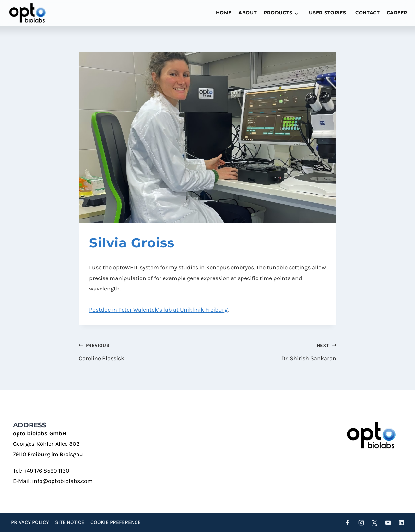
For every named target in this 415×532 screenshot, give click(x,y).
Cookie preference (116, 522)
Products (278, 13)
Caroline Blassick (140, 351)
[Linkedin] (401, 523)
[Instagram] (361, 523)
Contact (368, 13)
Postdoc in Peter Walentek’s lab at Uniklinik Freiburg (158, 310)
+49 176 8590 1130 (47, 471)
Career (397, 13)
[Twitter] (374, 523)
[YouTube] (388, 523)
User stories (328, 13)
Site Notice (70, 522)
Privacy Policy (30, 522)
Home (224, 13)
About (248, 13)
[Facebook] (348, 523)
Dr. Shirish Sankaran (275, 351)
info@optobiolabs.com (62, 481)
